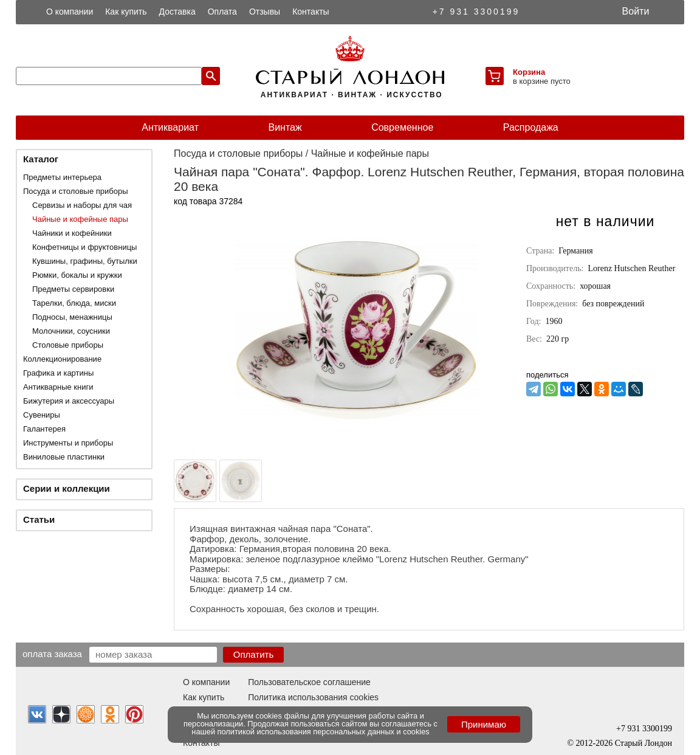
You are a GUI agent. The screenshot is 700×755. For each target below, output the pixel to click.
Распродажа (531, 127)
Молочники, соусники (71, 331)
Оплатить (254, 654)
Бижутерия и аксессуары (69, 401)
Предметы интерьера (62, 177)
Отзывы (265, 12)
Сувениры (42, 415)
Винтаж (285, 127)
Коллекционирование (62, 359)
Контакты (311, 12)
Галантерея (44, 429)
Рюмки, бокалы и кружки (77, 275)
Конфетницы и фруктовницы (84, 247)
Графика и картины (58, 373)
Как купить (126, 12)
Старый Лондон (643, 743)
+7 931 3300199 (476, 12)
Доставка (177, 12)
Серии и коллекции (67, 488)
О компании (70, 12)
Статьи (39, 519)
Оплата (222, 12)
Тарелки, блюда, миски (74, 303)
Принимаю (484, 724)
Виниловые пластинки (64, 457)
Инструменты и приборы (68, 443)
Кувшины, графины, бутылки (85, 261)
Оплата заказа (52, 653)
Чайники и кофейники (72, 233)
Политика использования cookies (313, 697)
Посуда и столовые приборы (76, 191)
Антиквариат (170, 127)
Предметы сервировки (73, 289)
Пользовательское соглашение (309, 682)
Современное (402, 127)
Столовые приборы (68, 345)
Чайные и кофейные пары (80, 219)
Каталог (41, 159)
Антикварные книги (58, 387)
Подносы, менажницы (72, 317)
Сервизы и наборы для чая (82, 205)
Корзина (529, 72)
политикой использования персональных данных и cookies (324, 732)
